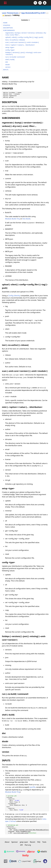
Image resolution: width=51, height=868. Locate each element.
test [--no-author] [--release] (15, 40)
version (8, 67)
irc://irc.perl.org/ (21, 833)
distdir (8, 65)
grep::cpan (24, 842)
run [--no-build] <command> (15, 57)
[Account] (45, 3)
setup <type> (10, 47)
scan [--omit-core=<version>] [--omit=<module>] (22, 42)
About (7, 842)
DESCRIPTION (8, 28)
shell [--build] (10, 59)
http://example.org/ (23, 831)
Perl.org (28, 845)
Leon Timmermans (10, 13)
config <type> (10, 50)
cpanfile (32, 787)
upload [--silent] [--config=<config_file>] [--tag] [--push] (24, 37)
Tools (44, 842)
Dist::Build (26, 219)
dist (7, 62)
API (21, 845)
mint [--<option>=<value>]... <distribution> (20, 45)
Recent (33, 842)
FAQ (39, 842)
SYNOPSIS (7, 25)
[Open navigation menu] (40, 3)
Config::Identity (14, 296)
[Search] (35, 3)
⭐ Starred (7, 15)
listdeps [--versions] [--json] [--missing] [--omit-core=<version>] (23, 53)
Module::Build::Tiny (13, 219)
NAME (5, 23)
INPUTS (6, 70)
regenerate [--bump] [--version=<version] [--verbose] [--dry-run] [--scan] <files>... (26, 34)
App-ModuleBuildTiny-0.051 (33, 13)
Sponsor (15, 842)
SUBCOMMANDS (9, 30)
